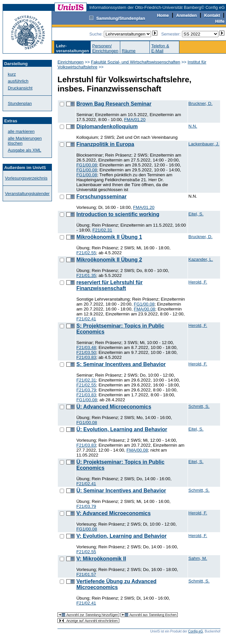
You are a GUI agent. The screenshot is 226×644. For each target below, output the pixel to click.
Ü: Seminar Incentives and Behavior (121, 491)
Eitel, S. (196, 214)
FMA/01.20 (135, 120)
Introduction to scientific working (118, 214)
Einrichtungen (71, 62)
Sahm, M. (198, 558)
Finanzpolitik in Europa (105, 144)
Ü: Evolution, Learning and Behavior (122, 429)
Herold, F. (198, 282)
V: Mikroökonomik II (101, 559)
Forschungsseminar (101, 197)
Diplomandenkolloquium (107, 126)
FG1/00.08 (87, 165)
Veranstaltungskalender (27, 194)
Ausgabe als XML (25, 150)
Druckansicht (20, 88)
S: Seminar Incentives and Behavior (121, 364)
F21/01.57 (86, 574)
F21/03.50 (86, 352)
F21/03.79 (86, 390)
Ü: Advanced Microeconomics (114, 407)
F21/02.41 (86, 319)
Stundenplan (20, 103)
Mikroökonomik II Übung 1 (109, 237)
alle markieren (21, 131)
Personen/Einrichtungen (105, 48)
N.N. (193, 126)
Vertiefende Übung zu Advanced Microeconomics (116, 584)
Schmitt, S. (199, 406)
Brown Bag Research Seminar (114, 104)
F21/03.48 (86, 347)
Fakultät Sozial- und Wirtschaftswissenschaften (136, 62)
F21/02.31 (102, 230)
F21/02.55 (86, 253)
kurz (12, 74)
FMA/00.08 (144, 309)
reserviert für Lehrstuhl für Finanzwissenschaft (109, 285)
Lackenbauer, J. (204, 144)
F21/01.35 (86, 275)
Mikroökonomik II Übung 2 (109, 260)
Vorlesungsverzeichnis (26, 178)
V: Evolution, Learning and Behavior (121, 536)
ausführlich (18, 81)
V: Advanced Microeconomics (113, 513)
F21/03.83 (86, 357)
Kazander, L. (201, 259)
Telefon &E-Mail (160, 48)
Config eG (196, 631)
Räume (129, 51)
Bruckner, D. (201, 103)
